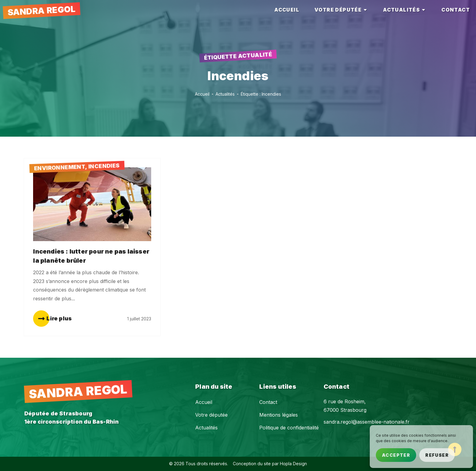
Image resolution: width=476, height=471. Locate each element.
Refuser (437, 455)
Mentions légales (279, 415)
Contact (268, 402)
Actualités (206, 428)
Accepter (396, 455)
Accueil (204, 402)
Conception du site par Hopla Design (270, 464)
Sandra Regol (41, 11)
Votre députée (211, 415)
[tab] (287, 10)
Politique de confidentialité (289, 428)
